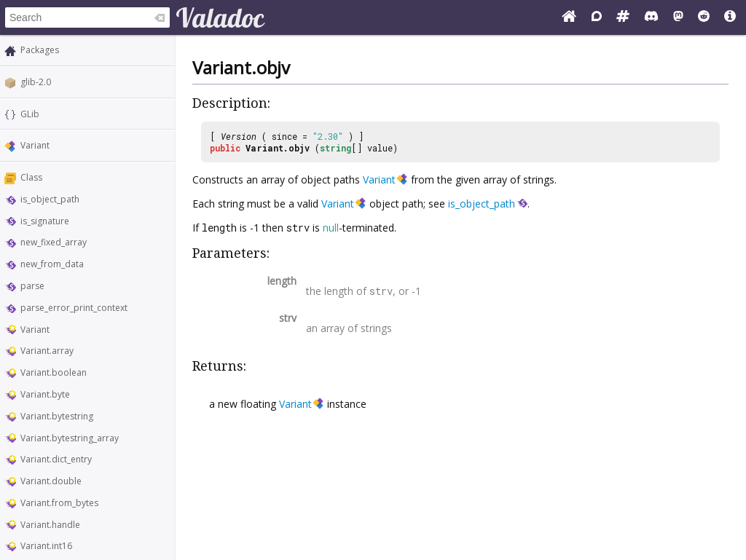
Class (31, 177)
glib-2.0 (36, 82)
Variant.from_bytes (59, 503)
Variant (35, 145)
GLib (30, 114)
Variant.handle (50, 525)
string (335, 148)
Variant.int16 (46, 546)
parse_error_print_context (74, 308)
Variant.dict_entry (56, 459)
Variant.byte (45, 394)
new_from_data (52, 264)
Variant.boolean (54, 372)
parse (32, 286)
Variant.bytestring (57, 416)
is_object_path (50, 199)
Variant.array (47, 351)
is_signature (45, 221)
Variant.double (51, 481)
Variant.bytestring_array (70, 438)
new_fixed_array (54, 242)
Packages (40, 50)
